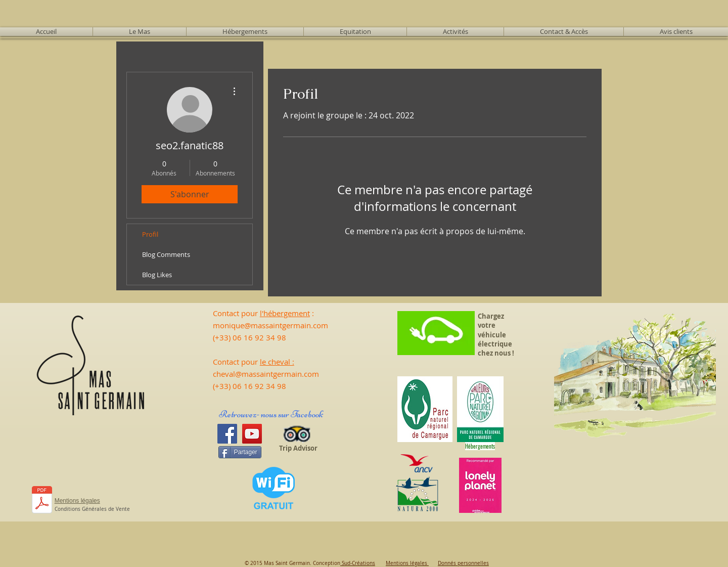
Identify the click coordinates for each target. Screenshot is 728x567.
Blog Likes (157, 275)
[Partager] (240, 452)
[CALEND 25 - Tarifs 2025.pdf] (42, 501)
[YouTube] (252, 434)
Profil (150, 234)
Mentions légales (407, 563)
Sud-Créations (358, 563)
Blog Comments (166, 254)
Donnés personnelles (463, 563)
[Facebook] (227, 434)
